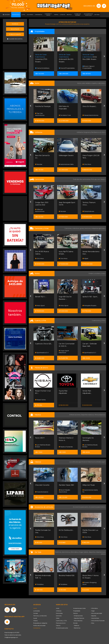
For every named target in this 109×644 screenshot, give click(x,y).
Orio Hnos (87, 164)
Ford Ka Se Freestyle (43, 106)
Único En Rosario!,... (90, 106)
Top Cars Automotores (40, 114)
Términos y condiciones (40, 616)
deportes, (92, 552)
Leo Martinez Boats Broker (43, 446)
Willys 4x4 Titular (89, 485)
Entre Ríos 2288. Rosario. (90, 57)
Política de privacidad (39, 626)
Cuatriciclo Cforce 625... (44, 344)
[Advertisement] (15, 56)
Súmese (36, 613)
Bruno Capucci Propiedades (88, 67)
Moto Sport (40, 305)
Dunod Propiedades (67, 68)
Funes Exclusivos (42, 492)
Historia (35, 621)
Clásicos (58, 626)
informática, (75, 552)
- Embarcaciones (78, 616)
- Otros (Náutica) (78, 621)
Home (35, 608)
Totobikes (39, 584)
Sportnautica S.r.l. (42, 353)
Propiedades (77, 611)
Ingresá (15, 24)
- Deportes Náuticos (79, 618)
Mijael (85, 258)
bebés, (86, 552)
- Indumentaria (95, 618)
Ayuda (35, 618)
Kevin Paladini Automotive (64, 491)
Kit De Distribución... (66, 530)
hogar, (81, 552)
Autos (58, 608)
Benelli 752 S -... (41, 297)
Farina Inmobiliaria (42, 68)
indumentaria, (101, 552)
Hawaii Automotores (90, 115)
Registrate (15, 29)
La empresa (37, 611)
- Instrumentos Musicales (98, 621)
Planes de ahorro (61, 623)
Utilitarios (59, 611)
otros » (103, 554)
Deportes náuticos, (88, 415)
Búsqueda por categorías (40, 623)
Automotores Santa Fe (90, 491)
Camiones (59, 616)
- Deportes (93, 616)
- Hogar (93, 611)
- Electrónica (77, 628)
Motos (58, 618)
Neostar (39, 164)
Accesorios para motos (97, 507)
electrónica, (66, 552)
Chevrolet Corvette (42, 485)
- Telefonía (76, 626)
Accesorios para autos (62, 628)
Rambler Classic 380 (66, 485)
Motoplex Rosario (89, 305)
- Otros (92, 623)
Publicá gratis (15, 34)
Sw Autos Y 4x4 (65, 115)
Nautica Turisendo (66, 447)
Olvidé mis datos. (15, 39)
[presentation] (30, 56)
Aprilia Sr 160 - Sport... (90, 297)
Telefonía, (58, 552)
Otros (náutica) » (100, 415)
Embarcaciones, (75, 415)
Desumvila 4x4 (88, 211)
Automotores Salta (66, 164)
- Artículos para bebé (96, 613)
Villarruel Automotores (40, 210)
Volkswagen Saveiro (66, 155)
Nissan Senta (40, 400)
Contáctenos (37, 628)
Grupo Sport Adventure (64, 352)
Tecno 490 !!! (40, 438)
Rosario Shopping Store (89, 583)
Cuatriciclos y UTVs (61, 621)
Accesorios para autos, (81, 507)
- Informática (94, 608)
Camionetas (59, 613)
